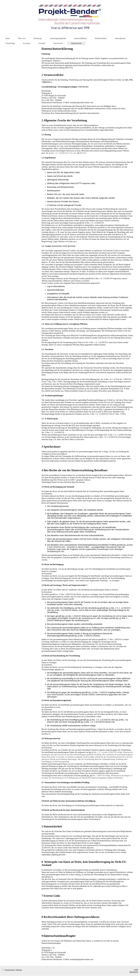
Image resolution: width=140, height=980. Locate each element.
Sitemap (19, 970)
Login (136, 970)
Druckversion (9, 970)
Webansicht (134, 972)
